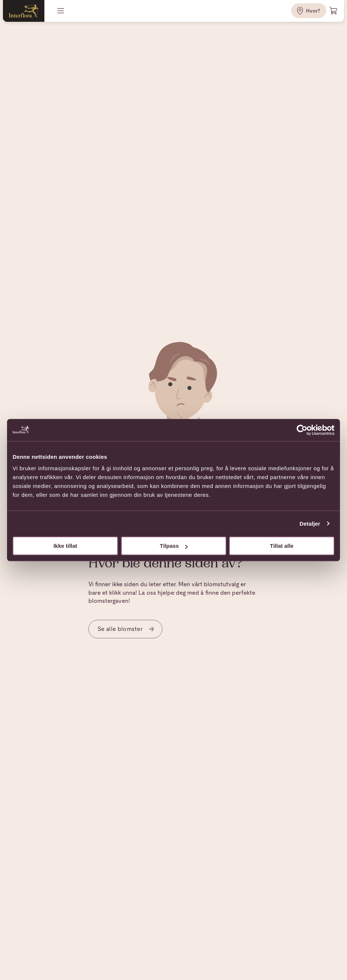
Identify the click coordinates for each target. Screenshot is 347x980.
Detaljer (310, 524)
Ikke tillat (65, 546)
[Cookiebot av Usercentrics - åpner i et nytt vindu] (302, 430)
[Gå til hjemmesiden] (24, 11)
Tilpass (174, 546)
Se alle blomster (126, 629)
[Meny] (61, 11)
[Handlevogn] (334, 11)
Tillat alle (282, 546)
